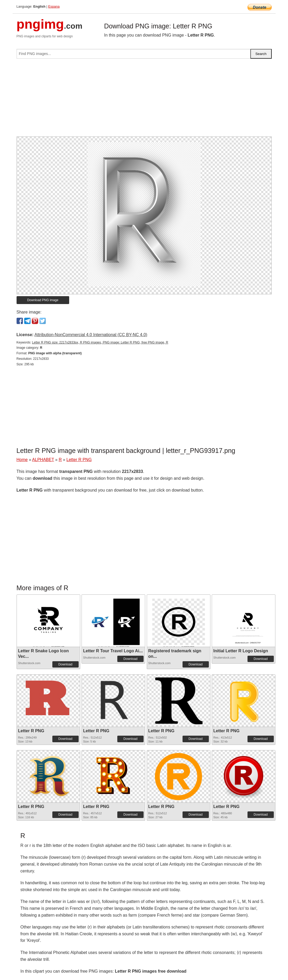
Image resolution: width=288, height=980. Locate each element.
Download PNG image (43, 300)
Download (65, 664)
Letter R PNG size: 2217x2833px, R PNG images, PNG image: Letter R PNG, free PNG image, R (100, 342)
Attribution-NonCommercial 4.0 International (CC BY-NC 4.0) (91, 335)
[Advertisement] (144, 100)
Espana (54, 6)
